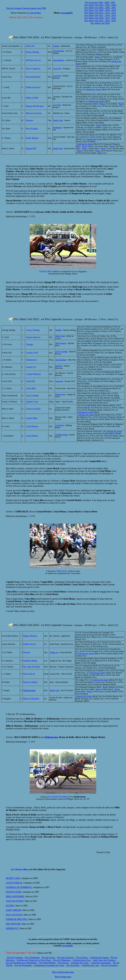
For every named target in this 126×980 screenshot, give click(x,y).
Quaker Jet (54, 652)
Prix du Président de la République (21, 963)
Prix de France (48, 958)
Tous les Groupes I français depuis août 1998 (26, 8)
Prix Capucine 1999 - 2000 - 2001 (100, 2)
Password (59, 381)
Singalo (59, 330)
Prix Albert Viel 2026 (100, 23)
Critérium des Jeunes (93, 90)
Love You (57, 69)
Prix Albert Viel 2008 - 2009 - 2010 (100, 10)
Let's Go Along (61, 352)
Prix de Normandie (23, 965)
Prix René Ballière (47, 963)
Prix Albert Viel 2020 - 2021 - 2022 (100, 18)
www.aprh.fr (67, 13)
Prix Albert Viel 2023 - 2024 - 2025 (100, 21)
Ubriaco (56, 46)
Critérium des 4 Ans (82, 960)
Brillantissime (29, 690)
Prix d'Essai (63, 963)
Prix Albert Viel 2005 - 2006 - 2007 (100, 8)
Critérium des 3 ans (90, 965)
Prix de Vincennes (109, 965)
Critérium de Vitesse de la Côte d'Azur (34, 960)
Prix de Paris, (82, 958)
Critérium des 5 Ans (80, 963)
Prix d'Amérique (32, 958)
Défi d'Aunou (61, 343)
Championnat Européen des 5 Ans (49, 965)
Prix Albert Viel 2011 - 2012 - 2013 (100, 13)
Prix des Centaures (66, 958)
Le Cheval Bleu (34, 13)
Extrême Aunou (62, 435)
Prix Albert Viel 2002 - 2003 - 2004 (100, 5)
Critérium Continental (101, 963)
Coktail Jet (60, 425)
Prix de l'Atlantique (62, 960)
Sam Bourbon (59, 51)
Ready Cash (58, 120)
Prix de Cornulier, (15, 958)
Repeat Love (60, 394)
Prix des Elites (73, 965)
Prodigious (57, 127)
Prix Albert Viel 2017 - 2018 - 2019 (100, 15)
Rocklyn (59, 366)
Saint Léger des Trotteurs (104, 960)
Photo (97, 57)
